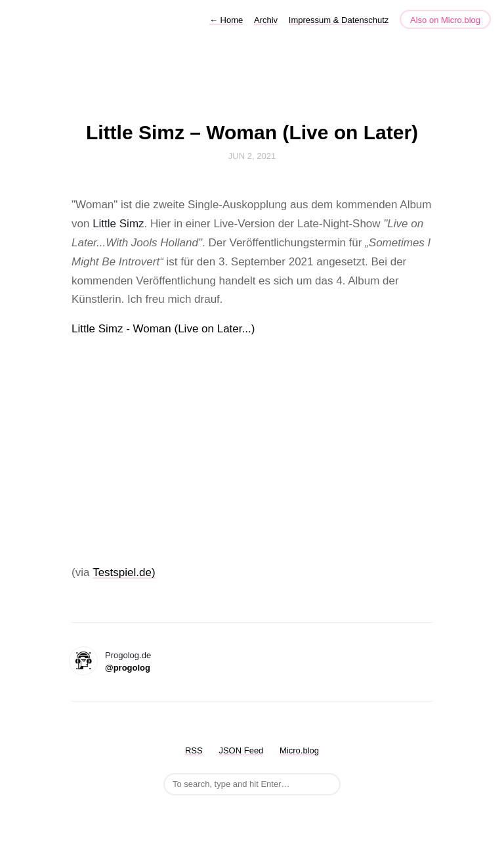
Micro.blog (299, 750)
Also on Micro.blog (445, 20)
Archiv (266, 20)
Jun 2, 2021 (252, 156)
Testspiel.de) (124, 572)
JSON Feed (241, 750)
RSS (194, 750)
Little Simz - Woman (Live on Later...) (163, 329)
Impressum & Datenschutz (339, 20)
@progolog (128, 668)
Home (226, 20)
